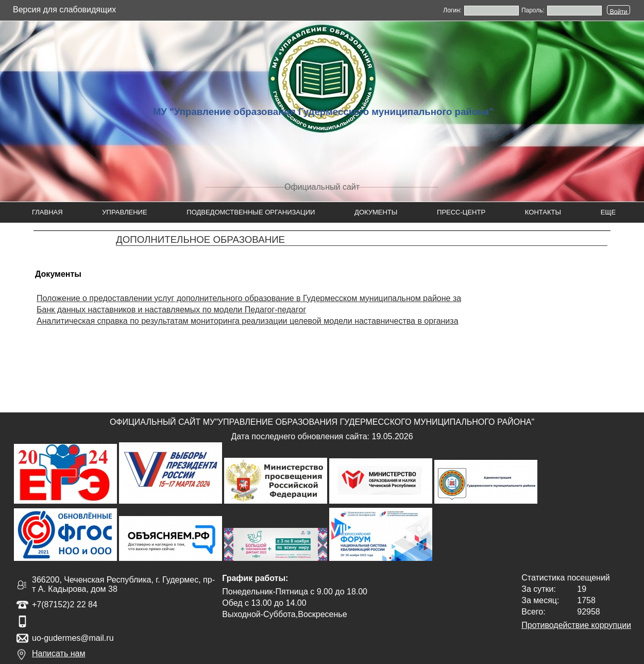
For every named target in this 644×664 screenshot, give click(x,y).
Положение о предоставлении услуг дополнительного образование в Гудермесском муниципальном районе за (249, 298)
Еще (608, 212)
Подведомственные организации (251, 212)
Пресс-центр (461, 212)
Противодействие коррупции (576, 625)
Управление (124, 212)
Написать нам (58, 653)
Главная (47, 212)
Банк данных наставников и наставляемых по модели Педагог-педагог (171, 310)
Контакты (543, 212)
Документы (376, 212)
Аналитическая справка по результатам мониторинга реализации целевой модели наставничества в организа (248, 321)
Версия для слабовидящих (64, 10)
